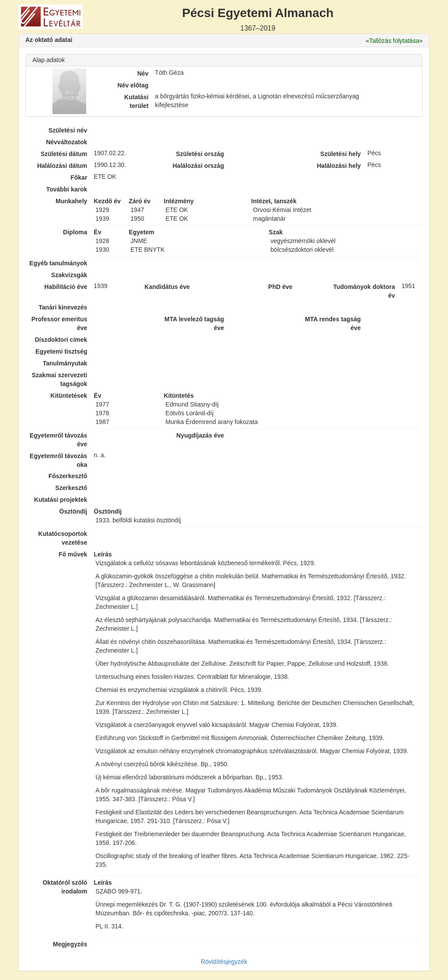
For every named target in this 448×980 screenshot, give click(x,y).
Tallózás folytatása (394, 41)
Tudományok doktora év (364, 291)
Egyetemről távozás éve (59, 440)
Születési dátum (64, 154)
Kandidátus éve (167, 287)
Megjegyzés (70, 944)
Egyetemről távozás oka (59, 460)
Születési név (68, 130)
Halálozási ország (198, 166)
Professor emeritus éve (59, 323)
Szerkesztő (71, 488)
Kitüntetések (69, 396)
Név (143, 73)
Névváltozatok (66, 142)
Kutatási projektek (61, 500)
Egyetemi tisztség (61, 351)
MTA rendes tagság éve (333, 323)
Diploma (75, 232)
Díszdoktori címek (61, 340)
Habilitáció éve (66, 287)
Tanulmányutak (65, 363)
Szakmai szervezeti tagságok (59, 379)
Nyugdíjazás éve (200, 435)
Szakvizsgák (69, 275)
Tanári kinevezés (63, 307)
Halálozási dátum (62, 166)
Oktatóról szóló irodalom (65, 887)
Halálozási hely (339, 166)
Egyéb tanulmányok (58, 263)
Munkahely (71, 201)
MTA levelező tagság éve (194, 323)
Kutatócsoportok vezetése (63, 538)
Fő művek (73, 554)
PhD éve (280, 287)
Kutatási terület (136, 101)
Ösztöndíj (73, 511)
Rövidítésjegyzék (224, 962)
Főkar (79, 177)
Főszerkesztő (68, 476)
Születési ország (200, 154)
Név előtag (133, 85)
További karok (66, 189)
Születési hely (341, 154)
